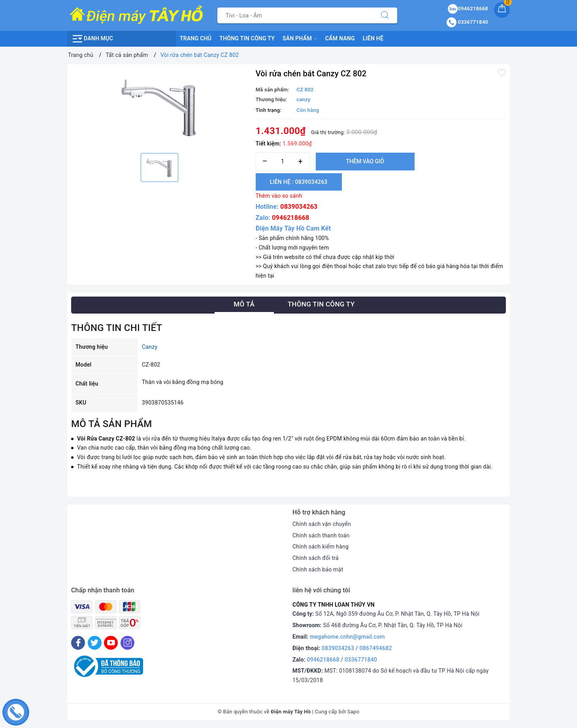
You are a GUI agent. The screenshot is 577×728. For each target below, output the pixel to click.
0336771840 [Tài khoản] (467, 22)
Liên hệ (373, 38)
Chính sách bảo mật (318, 569)
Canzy (150, 347)
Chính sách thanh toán (321, 535)
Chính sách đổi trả (316, 558)
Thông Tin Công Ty (247, 38)
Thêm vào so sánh (279, 196)
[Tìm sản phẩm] (295, 15)
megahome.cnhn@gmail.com (347, 637)
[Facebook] (78, 643)
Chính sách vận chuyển (322, 524)
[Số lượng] (283, 162)
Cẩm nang (340, 38)
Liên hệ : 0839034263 (299, 182)
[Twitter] (95, 643)
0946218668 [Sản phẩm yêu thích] (468, 9)
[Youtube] (111, 643)
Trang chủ (196, 38)
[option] (159, 108)
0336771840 (361, 660)
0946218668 (290, 218)
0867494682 (376, 648)
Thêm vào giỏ (365, 161)
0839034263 (299, 207)
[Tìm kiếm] (385, 15)
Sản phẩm (300, 39)
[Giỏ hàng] (502, 10)
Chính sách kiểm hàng (321, 546)
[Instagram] (127, 643)
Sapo (354, 712)
